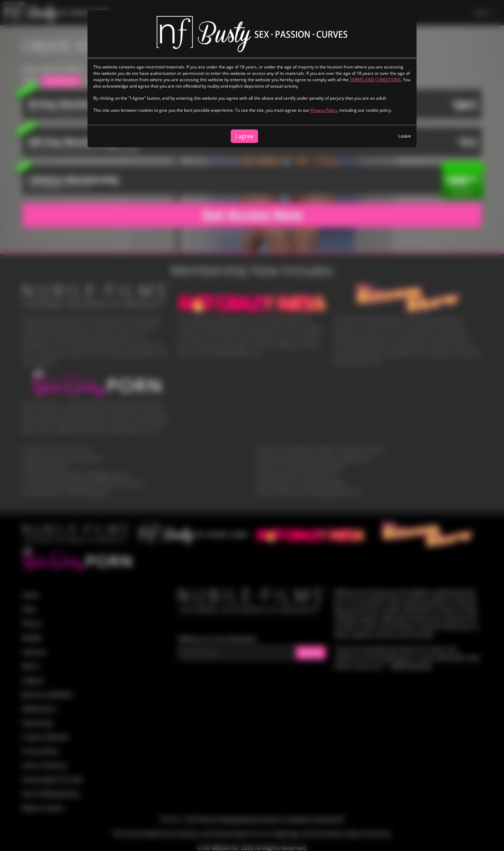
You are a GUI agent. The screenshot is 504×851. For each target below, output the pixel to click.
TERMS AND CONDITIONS (375, 80)
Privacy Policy (324, 110)
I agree (244, 136)
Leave (405, 136)
